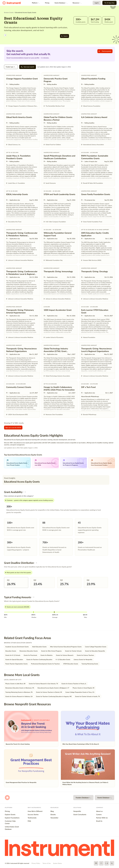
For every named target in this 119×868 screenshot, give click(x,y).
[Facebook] (96, 863)
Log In (97, 3)
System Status (57, 863)
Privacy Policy (36, 863)
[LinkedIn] (112, 863)
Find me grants (105, 51)
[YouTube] (107, 863)
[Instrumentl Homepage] (12, 3)
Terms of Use (47, 863)
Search (64, 36)
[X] (101, 863)
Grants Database (61, 3)
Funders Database (83, 798)
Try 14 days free (109, 3)
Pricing (47, 3)
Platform (36, 3)
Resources (77, 3)
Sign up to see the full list (13, 427)
